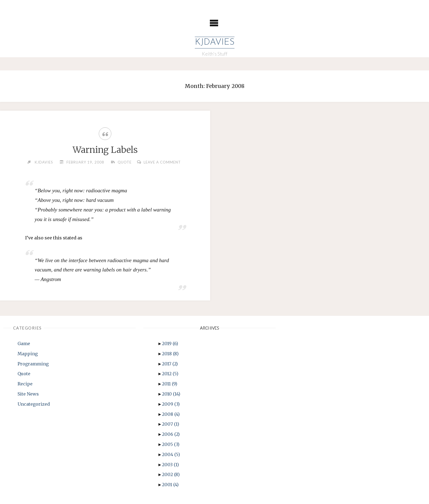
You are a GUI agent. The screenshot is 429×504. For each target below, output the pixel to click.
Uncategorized (34, 404)
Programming (33, 364)
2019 (170, 343)
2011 (170, 384)
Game (24, 343)
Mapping (28, 354)
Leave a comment (162, 162)
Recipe (25, 384)
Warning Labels (105, 150)
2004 (171, 454)
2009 (171, 404)
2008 (171, 414)
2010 (171, 394)
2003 (170, 465)
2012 (170, 374)
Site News (28, 394)
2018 (170, 354)
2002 (171, 474)
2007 (171, 424)
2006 (171, 434)
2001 (170, 485)
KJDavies (215, 42)
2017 (170, 364)
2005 (171, 444)
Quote (125, 162)
